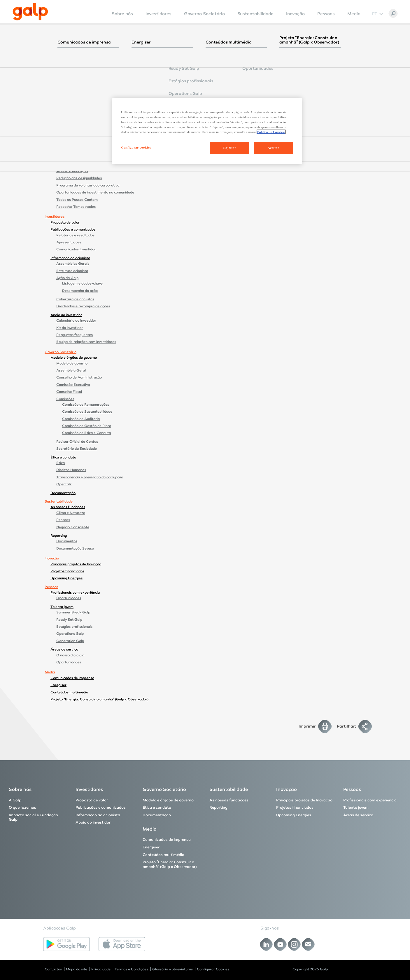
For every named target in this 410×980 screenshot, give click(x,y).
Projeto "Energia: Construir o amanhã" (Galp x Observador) (99, 699)
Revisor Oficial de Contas (77, 442)
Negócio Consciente (73, 527)
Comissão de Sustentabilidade (87, 411)
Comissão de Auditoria (81, 419)
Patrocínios (66, 86)
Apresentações (69, 242)
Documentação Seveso (75, 548)
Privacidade (101, 969)
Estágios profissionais (74, 627)
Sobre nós (122, 14)
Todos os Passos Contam (77, 200)
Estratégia (65, 57)
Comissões (65, 399)
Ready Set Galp (69, 620)
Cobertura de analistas (75, 299)
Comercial (65, 142)
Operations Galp (70, 634)
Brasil (67, 106)
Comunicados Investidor (76, 249)
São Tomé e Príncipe (79, 127)
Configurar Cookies (213, 969)
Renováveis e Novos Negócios (80, 150)
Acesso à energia (70, 164)
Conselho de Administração (79, 377)
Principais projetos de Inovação (76, 564)
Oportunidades (69, 598)
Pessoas (326, 14)
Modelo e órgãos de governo (74, 358)
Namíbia (69, 120)
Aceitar (274, 148)
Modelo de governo (72, 363)
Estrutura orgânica (72, 64)
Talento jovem (62, 607)
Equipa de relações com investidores (86, 342)
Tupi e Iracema (80, 111)
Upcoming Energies (66, 578)
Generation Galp (70, 641)
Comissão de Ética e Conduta (86, 433)
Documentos (67, 541)
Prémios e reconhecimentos (79, 79)
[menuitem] (122, 18)
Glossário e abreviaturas (172, 969)
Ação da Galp (67, 278)
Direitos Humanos (71, 470)
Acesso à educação (72, 171)
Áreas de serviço (64, 649)
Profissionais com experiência (75, 592)
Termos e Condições (131, 969)
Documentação (63, 493)
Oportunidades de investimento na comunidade (95, 192)
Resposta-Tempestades (76, 207)
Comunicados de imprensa (72, 678)
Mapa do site (77, 969)
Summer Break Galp (73, 612)
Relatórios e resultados (75, 235)
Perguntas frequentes (75, 335)
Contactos (53, 969)
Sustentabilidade (255, 14)
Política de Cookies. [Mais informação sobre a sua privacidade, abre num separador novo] (271, 132)
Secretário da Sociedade (77, 449)
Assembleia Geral (71, 370)
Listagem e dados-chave (82, 283)
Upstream (65, 100)
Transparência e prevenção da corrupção (90, 477)
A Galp (56, 51)
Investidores (158, 14)
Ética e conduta (63, 457)
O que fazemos (63, 94)
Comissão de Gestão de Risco (87, 426)
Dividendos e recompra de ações (83, 306)
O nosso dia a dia (70, 655)
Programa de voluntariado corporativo (88, 185)
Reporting (59, 536)
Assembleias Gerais (73, 264)
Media (354, 14)
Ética (61, 463)
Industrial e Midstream (75, 135)
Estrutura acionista (72, 271)
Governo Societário (204, 14)
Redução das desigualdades (79, 178)
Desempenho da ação (80, 291)
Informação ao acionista (70, 258)
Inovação (295, 14)
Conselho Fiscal (69, 392)
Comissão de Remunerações (86, 404)
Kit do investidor (70, 328)
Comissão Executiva (73, 385)
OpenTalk (64, 484)
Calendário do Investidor (76, 320)
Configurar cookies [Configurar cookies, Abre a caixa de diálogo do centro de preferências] (136, 147)
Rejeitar (229, 148)
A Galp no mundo (71, 72)
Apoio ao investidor (66, 315)
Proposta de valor (65, 222)
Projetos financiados (67, 571)
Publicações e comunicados (73, 229)
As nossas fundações (68, 507)
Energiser (58, 685)
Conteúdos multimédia (69, 692)
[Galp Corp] (30, 12)
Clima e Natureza (71, 513)
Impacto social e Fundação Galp (77, 158)
